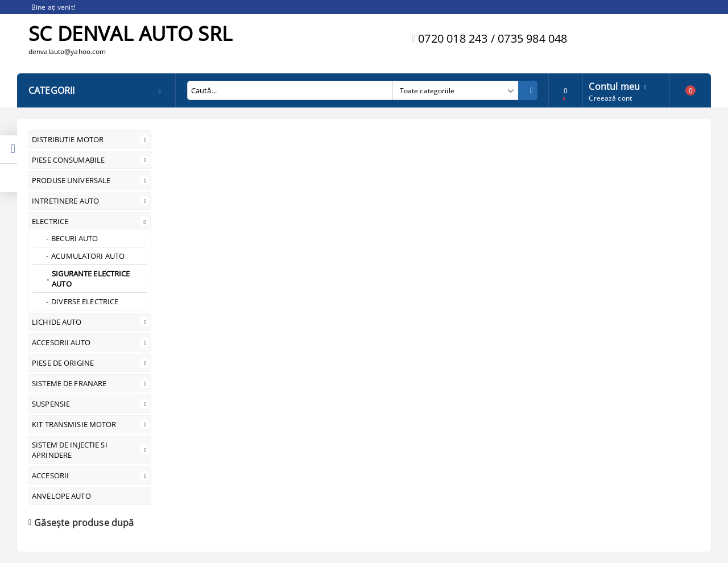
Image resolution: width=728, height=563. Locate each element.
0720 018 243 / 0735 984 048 (493, 38)
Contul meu (614, 85)
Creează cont (610, 98)
